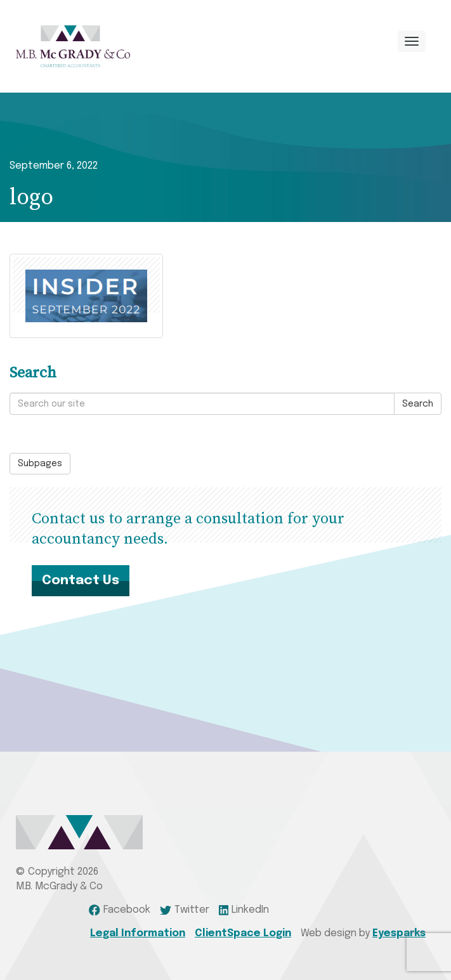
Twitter (185, 910)
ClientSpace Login (243, 933)
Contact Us (81, 580)
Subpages (40, 464)
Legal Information (138, 933)
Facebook (119, 910)
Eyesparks (399, 933)
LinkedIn (244, 910)
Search (418, 404)
